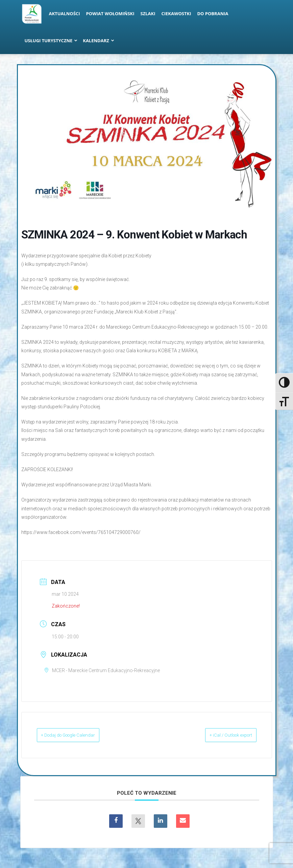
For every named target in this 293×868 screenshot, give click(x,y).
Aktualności (65, 14)
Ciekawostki (176, 14)
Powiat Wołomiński (110, 14)
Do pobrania (213, 14)
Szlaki (148, 14)
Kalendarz (99, 41)
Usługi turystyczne (51, 41)
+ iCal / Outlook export (221, 735)
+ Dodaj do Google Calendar (79, 735)
